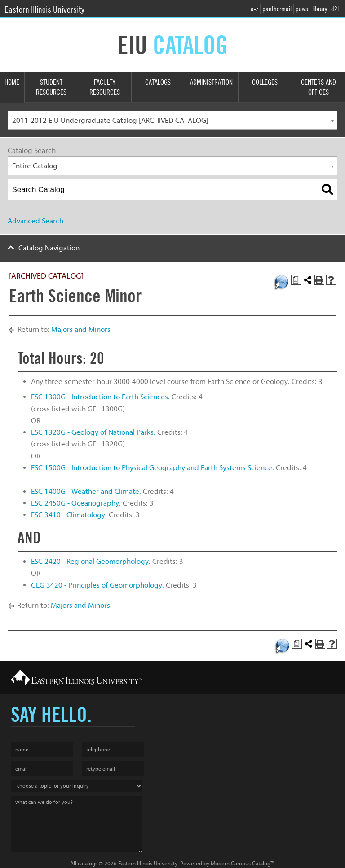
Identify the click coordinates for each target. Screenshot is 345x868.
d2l (335, 9)
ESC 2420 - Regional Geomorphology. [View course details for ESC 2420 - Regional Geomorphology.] (91, 561)
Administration (211, 82)
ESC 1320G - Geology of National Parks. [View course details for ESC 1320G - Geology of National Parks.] (93, 432)
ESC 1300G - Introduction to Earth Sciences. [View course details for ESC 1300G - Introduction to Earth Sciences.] (100, 397)
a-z (254, 9)
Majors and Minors (81, 329)
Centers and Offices (318, 87)
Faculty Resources (105, 87)
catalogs (88, 863)
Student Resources (51, 87)
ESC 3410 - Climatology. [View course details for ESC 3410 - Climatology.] (69, 515)
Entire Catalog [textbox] (35, 166)
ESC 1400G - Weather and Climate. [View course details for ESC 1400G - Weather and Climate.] (86, 491)
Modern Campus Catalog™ (242, 863)
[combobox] (172, 120)
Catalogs (158, 82)
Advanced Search (35, 221)
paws (302, 9)
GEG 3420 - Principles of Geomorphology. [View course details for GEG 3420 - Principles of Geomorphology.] (97, 585)
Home (12, 82)
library (320, 9)
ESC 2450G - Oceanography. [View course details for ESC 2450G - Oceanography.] (76, 503)
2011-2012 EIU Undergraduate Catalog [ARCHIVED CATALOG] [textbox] (110, 120)
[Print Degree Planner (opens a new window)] (296, 280)
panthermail (277, 9)
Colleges (265, 82)
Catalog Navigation (49, 248)
